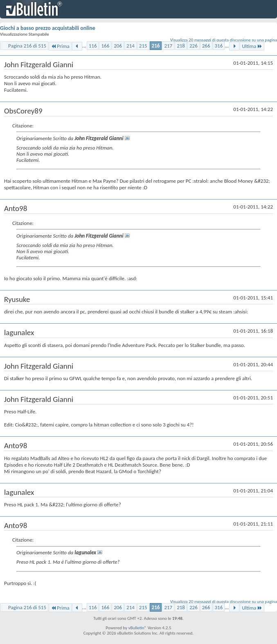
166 (105, 46)
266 (206, 46)
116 (93, 46)
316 (219, 46)
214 (131, 46)
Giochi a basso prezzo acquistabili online (48, 28)
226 (194, 46)
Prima (60, 46)
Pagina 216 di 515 (27, 46)
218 (181, 46)
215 (143, 46)
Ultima (252, 46)
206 (118, 46)
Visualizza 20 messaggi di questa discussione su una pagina (224, 40)
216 (156, 46)
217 (168, 46)
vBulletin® (137, 628)
